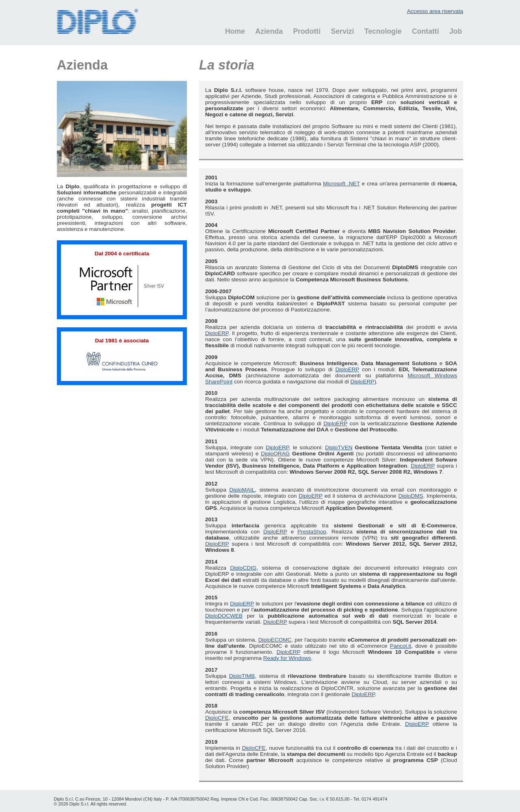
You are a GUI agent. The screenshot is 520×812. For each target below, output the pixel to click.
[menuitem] (231, 32)
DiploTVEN (339, 447)
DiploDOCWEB (224, 616)
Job (456, 31)
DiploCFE (217, 718)
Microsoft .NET (341, 184)
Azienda (269, 31)
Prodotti (307, 31)
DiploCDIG (243, 568)
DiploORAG (275, 454)
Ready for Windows (287, 658)
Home (235, 31)
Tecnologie (383, 31)
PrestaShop (312, 532)
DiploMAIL (242, 490)
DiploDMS (411, 496)
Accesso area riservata (435, 11)
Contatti (426, 31)
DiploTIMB (242, 676)
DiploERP (217, 333)
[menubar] (339, 32)
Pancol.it (401, 646)
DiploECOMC (275, 640)
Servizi (342, 31)
